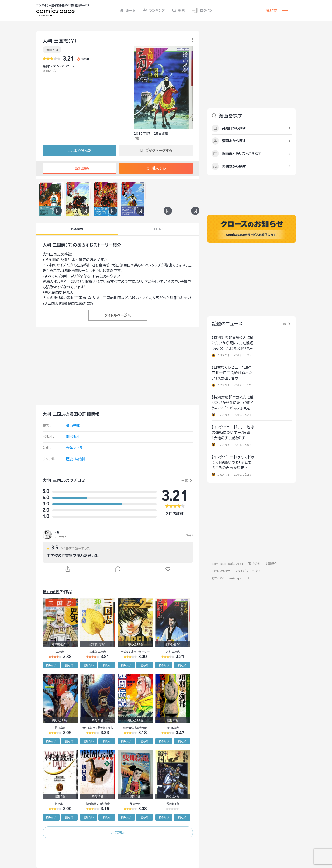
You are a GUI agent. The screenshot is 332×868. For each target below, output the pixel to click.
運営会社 (254, 564)
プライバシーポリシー (249, 571)
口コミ (159, 229)
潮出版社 (73, 437)
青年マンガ (74, 448)
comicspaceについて (228, 564)
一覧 (185, 480)
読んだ (69, 665)
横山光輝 (52, 50)
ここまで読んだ (79, 151)
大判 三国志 (54, 245)
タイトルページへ (118, 315)
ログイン (202, 11)
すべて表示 (118, 832)
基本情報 (77, 229)
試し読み (79, 169)
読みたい (51, 665)
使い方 (272, 10)
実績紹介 (271, 564)
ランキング (154, 10)
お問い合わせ (221, 571)
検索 (178, 10)
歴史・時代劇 (75, 459)
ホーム (128, 10)
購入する (156, 168)
